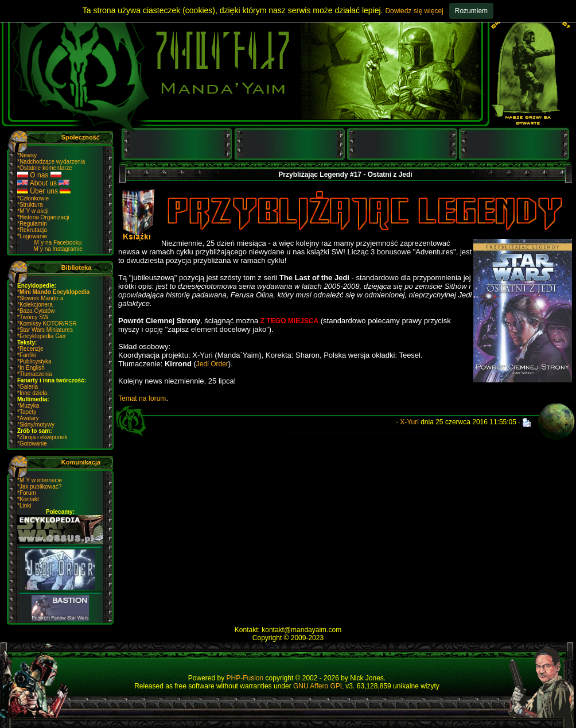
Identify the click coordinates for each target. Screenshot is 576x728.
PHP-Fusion (245, 678)
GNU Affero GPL (318, 686)
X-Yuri (409, 422)
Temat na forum (142, 398)
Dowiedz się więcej (414, 11)
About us (43, 183)
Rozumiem (471, 11)
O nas (39, 175)
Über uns (44, 191)
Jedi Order (212, 364)
